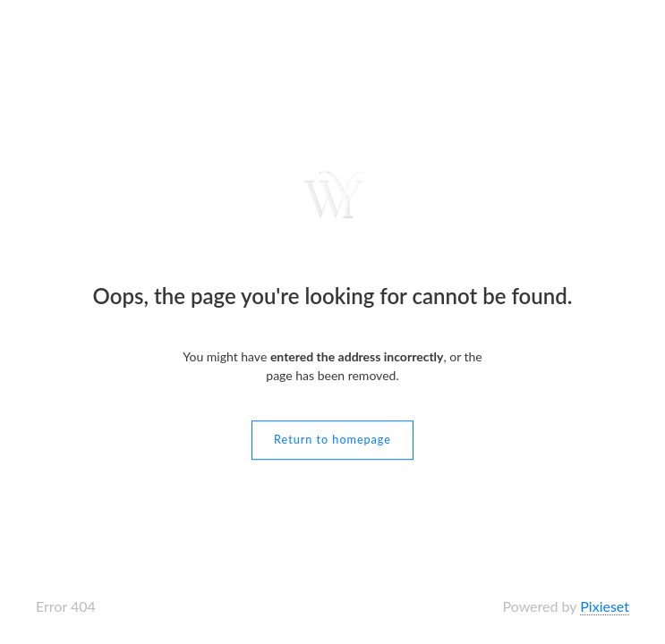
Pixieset (605, 606)
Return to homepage (332, 440)
